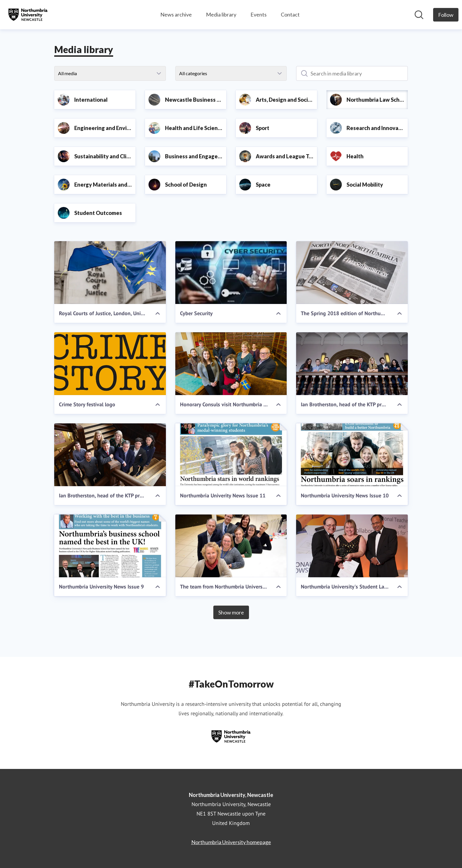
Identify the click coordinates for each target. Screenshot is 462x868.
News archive (176, 14)
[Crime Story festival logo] (110, 364)
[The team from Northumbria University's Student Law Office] (231, 546)
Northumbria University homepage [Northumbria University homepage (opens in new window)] (231, 842)
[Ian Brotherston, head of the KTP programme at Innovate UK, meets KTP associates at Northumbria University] (352, 364)
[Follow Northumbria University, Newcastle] (446, 15)
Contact (290, 14)
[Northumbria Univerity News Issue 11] (231, 455)
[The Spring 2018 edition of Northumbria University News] (352, 273)
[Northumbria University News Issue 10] (352, 455)
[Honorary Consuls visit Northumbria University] (231, 364)
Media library (221, 14)
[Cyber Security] (231, 273)
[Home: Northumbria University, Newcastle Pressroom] (28, 15)
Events (259, 14)
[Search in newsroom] (419, 15)
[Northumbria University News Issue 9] (110, 546)
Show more (231, 612)
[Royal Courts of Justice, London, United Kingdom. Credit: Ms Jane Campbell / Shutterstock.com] (110, 273)
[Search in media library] (352, 73)
